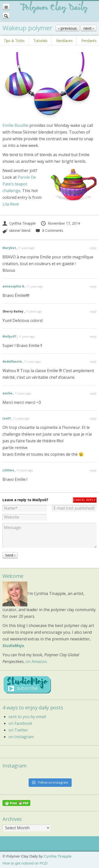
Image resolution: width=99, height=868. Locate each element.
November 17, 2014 (60, 223)
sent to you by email (27, 717)
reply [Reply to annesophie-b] (93, 286)
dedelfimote (12, 362)
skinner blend (20, 230)
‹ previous (68, 28)
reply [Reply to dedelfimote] (93, 362)
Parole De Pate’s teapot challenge (19, 184)
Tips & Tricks (14, 41)
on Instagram (21, 737)
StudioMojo (13, 646)
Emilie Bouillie (15, 125)
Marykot (9, 248)
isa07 (7, 418)
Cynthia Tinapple (19, 223)
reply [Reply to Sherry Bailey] (93, 311)
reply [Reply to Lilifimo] (93, 470)
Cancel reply (85, 500)
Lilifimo (8, 470)
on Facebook (20, 723)
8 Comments (49, 230)
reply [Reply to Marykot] (93, 248)
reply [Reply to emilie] (93, 393)
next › (89, 28)
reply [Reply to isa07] (93, 418)
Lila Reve (11, 204)
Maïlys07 (9, 336)
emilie (7, 393)
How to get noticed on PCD (25, 863)
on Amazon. (37, 661)
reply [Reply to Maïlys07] (93, 336)
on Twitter (18, 730)
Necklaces (64, 41)
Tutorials (40, 41)
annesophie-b (13, 286)
